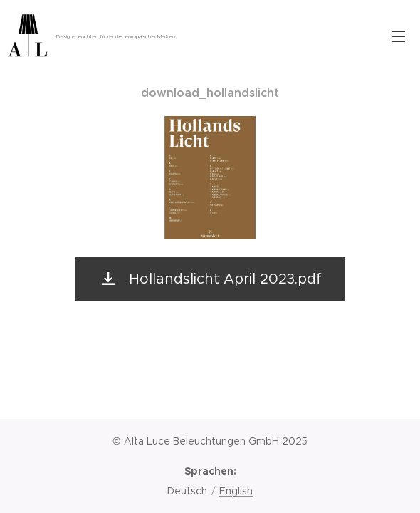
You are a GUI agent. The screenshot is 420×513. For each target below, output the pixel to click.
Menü (399, 36)
